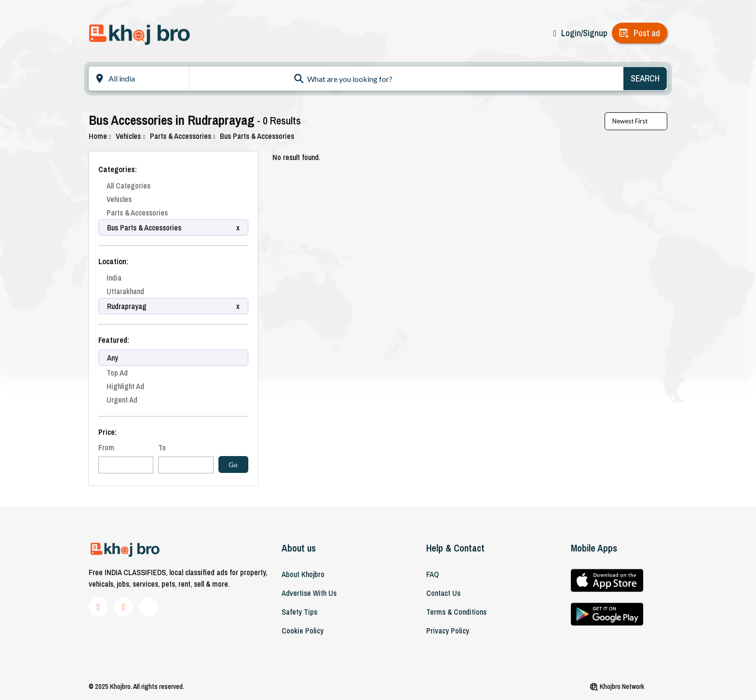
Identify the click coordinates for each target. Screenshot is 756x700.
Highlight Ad (125, 386)
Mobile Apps (594, 548)
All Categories (128, 186)
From (106, 447)
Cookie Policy (303, 631)
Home (100, 136)
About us (299, 548)
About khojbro (303, 574)
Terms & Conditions (456, 612)
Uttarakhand (125, 291)
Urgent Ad (122, 400)
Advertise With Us (309, 593)
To (162, 447)
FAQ (432, 574)
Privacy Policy (448, 631)
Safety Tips (299, 612)
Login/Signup (584, 33)
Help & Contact (455, 548)
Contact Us (443, 593)
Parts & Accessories (182, 136)
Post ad (647, 33)
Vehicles (130, 136)
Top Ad (117, 373)
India (114, 278)
